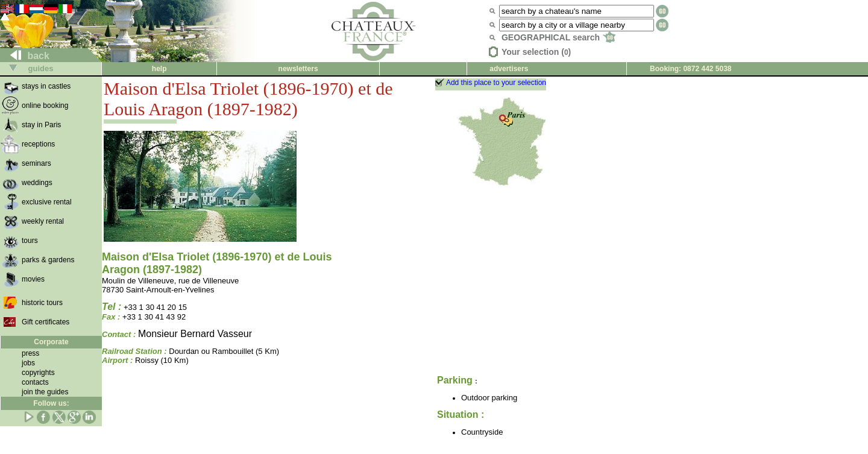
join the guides (45, 392)
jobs (28, 363)
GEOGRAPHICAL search (558, 37)
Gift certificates (46, 322)
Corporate (51, 342)
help (159, 69)
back (25, 56)
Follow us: (51, 403)
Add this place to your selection (496, 83)
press (30, 353)
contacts (35, 382)
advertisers (509, 69)
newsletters (298, 69)
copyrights (38, 373)
